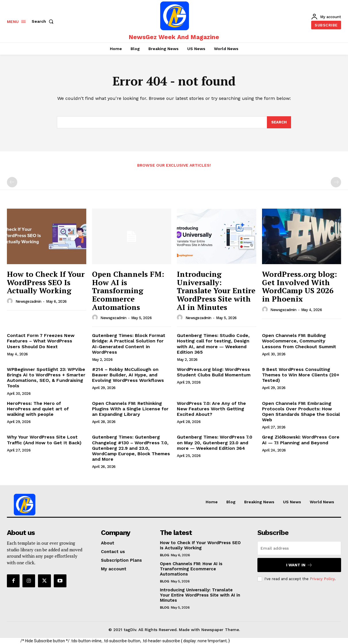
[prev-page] (12, 182)
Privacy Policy (322, 579)
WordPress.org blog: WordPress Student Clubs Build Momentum (214, 372)
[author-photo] (11, 301)
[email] (299, 548)
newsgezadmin (28, 301)
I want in (299, 565)
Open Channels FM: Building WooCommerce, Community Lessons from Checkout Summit (299, 341)
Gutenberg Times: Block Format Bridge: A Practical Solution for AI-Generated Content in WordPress (129, 344)
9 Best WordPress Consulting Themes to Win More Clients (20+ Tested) (301, 375)
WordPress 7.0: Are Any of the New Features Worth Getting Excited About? (211, 409)
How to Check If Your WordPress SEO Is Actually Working (46, 282)
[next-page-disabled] (336, 182)
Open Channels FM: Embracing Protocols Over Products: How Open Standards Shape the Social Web (301, 412)
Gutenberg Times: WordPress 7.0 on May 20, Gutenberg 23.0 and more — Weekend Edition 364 (215, 442)
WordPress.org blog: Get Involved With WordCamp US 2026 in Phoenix (300, 286)
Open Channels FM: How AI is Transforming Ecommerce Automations (128, 290)
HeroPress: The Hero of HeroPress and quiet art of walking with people (38, 409)
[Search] (279, 122)
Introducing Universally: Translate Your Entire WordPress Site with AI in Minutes (216, 290)
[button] (44, 21)
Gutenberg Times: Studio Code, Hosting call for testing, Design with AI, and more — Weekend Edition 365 (213, 344)
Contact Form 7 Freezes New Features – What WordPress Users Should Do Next (41, 341)
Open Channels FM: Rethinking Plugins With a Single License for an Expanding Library (130, 409)
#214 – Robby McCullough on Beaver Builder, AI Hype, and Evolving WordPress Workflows (128, 375)
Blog (164, 555)
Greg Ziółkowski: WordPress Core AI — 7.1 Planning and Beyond (301, 440)
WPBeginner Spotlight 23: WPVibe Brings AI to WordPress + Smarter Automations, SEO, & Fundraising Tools (46, 378)
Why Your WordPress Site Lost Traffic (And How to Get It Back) (44, 440)
